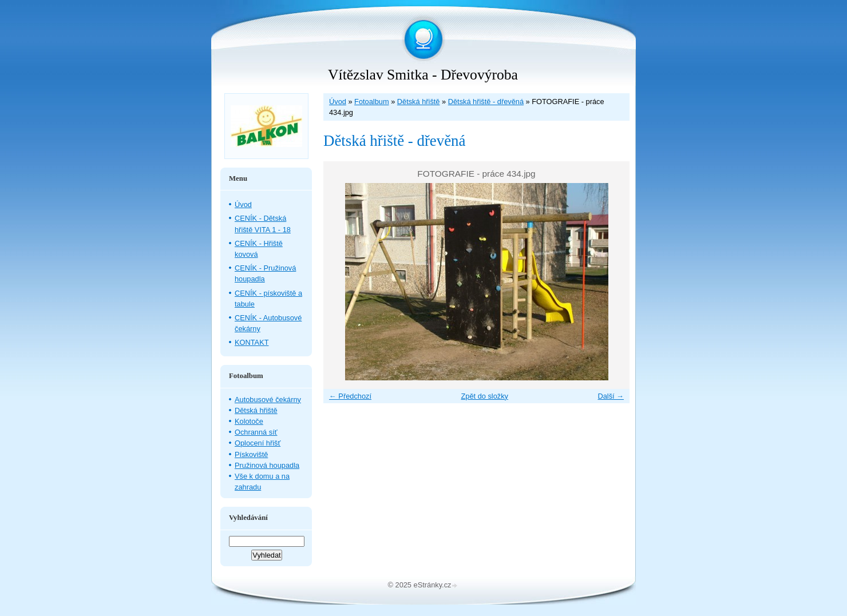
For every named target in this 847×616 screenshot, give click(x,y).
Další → (611, 396)
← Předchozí (350, 396)
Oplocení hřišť (258, 443)
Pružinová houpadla (267, 465)
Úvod (338, 102)
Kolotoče (249, 421)
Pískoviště (251, 454)
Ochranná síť (256, 432)
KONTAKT (252, 342)
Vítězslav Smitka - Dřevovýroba (423, 75)
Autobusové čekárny (268, 400)
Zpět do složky (484, 396)
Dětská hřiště (419, 102)
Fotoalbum (371, 102)
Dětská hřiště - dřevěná (486, 102)
